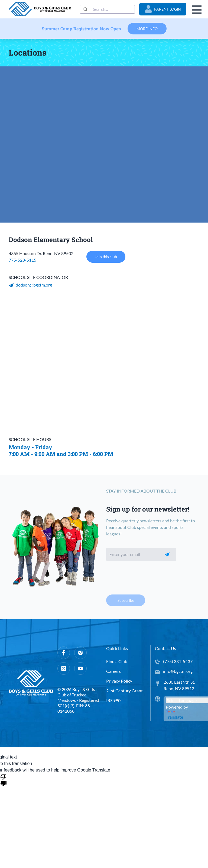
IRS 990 (113, 700)
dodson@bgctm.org (30, 285)
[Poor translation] (4, 780)
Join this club (106, 257)
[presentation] (147, 576)
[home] (40, 9)
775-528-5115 (22, 260)
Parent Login (163, 9)
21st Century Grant (124, 691)
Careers (113, 671)
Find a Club (117, 661)
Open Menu (197, 10)
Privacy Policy (119, 681)
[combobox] (107, 9)
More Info (147, 29)
